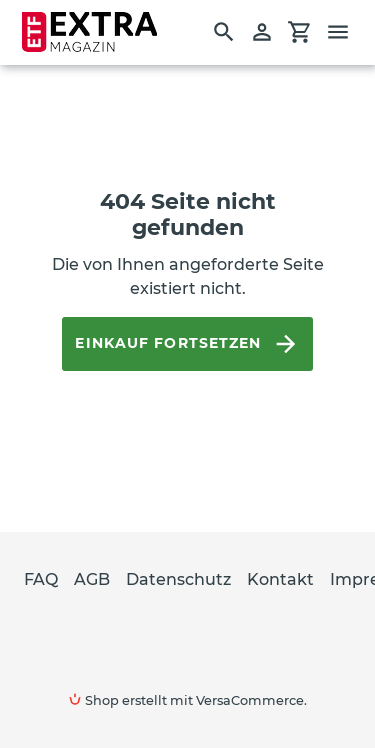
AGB (92, 579)
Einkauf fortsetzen (187, 344)
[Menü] (347, 32)
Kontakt (280, 579)
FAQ (41, 579)
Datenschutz (178, 579)
